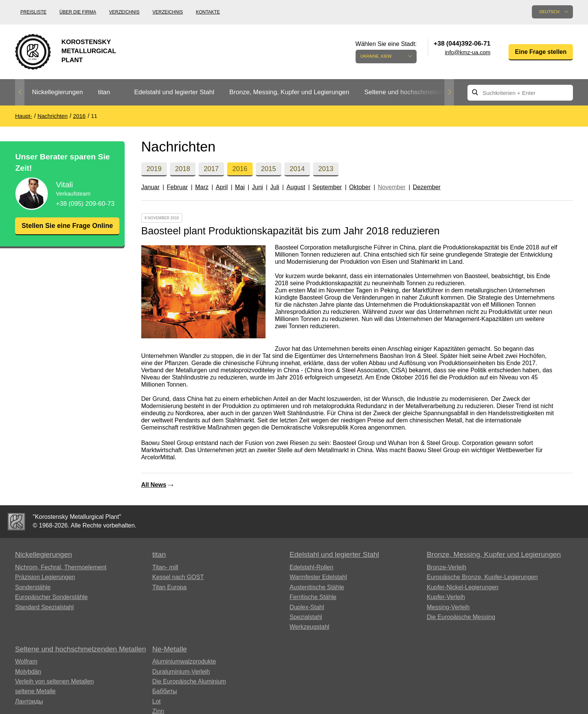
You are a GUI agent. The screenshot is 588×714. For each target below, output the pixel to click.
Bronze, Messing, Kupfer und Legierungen (289, 92)
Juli (275, 187)
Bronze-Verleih (447, 567)
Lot (156, 701)
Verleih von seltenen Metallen (54, 681)
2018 (183, 169)
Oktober (360, 187)
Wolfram (26, 661)
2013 (326, 169)
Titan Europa (169, 587)
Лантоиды (29, 701)
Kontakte (208, 12)
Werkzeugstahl (310, 627)
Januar (150, 187)
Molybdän (28, 672)
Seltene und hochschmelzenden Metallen (423, 92)
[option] (57, 92)
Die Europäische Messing (461, 617)
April (222, 187)
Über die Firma (78, 12)
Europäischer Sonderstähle (51, 597)
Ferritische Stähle (313, 597)
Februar (177, 187)
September (327, 187)
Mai (240, 187)
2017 (211, 169)
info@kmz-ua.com (468, 52)
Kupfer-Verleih (446, 597)
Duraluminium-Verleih (181, 672)
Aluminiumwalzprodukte (184, 661)
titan (104, 92)
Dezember (427, 187)
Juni (257, 187)
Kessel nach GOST (178, 577)
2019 (154, 169)
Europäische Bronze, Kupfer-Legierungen (482, 577)
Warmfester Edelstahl (318, 577)
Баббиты (165, 691)
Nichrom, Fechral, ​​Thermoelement (61, 567)
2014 (297, 169)
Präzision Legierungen (45, 577)
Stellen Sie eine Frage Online (67, 230)
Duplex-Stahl (307, 607)
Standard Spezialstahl (44, 607)
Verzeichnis (124, 12)
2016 (240, 169)
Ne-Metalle (170, 649)
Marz (202, 187)
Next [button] (449, 92)
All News (154, 485)
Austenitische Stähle (317, 587)
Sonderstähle (33, 587)
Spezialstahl (306, 617)
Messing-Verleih (448, 607)
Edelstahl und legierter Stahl (174, 92)
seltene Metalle (35, 691)
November (392, 187)
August (296, 187)
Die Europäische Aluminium (189, 681)
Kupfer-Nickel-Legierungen (463, 587)
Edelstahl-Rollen (312, 567)
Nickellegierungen (57, 92)
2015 (269, 169)
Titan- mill (165, 567)
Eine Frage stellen (541, 52)
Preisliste (33, 12)
